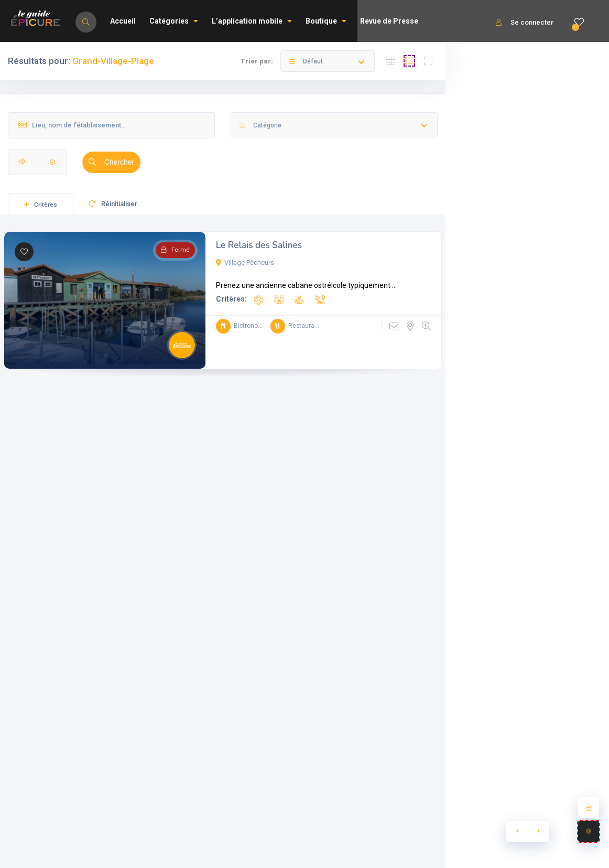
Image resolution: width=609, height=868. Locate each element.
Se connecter (525, 22)
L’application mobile (252, 21)
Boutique (326, 21)
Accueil (123, 21)
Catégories (174, 21)
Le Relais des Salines (259, 245)
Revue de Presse (389, 21)
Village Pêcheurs (245, 262)
